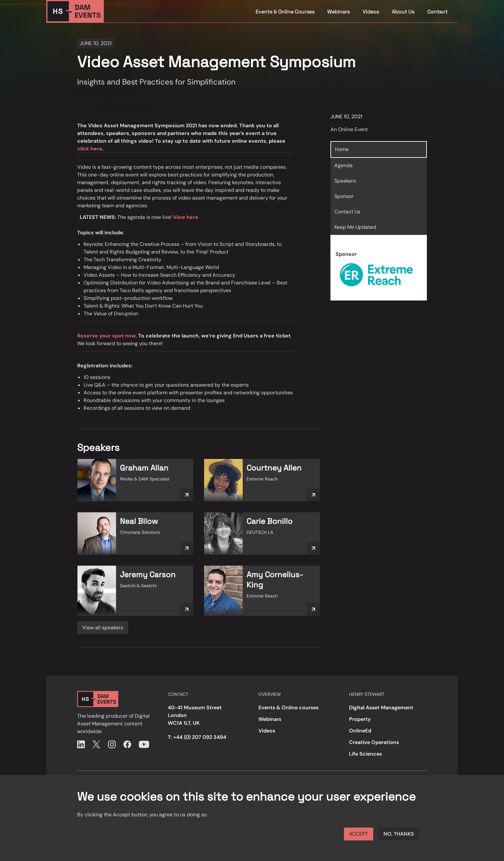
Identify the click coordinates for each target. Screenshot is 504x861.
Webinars (338, 12)
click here (90, 149)
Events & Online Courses (285, 12)
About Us (403, 12)
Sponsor (344, 196)
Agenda (343, 165)
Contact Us (347, 212)
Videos (371, 12)
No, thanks (399, 834)
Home (342, 149)
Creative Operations (374, 742)
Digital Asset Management (381, 708)
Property (360, 719)
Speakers (345, 181)
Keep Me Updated (355, 227)
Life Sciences (365, 754)
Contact (437, 12)
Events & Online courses (288, 708)
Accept (359, 834)
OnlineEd (360, 731)
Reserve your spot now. (107, 336)
